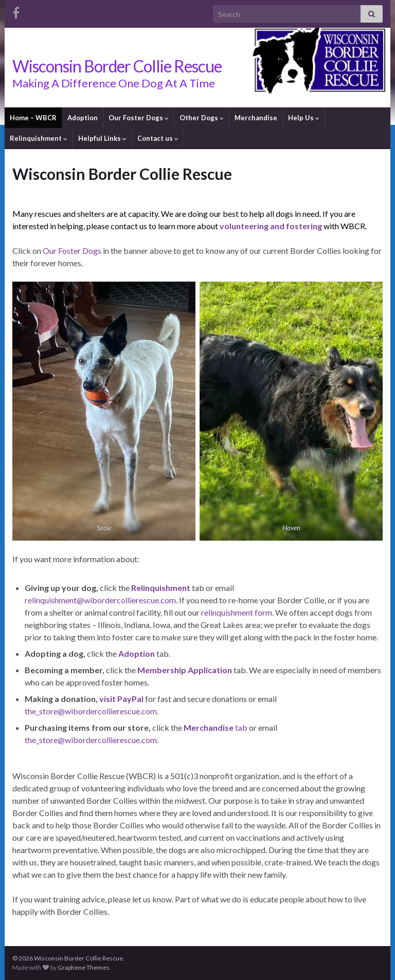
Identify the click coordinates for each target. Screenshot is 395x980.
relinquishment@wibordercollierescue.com (100, 600)
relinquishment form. (237, 612)
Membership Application (185, 670)
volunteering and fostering (271, 226)
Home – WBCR (33, 118)
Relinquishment (39, 138)
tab (216, 727)
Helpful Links (102, 138)
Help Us (304, 118)
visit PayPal (121, 699)
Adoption (83, 118)
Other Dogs (202, 118)
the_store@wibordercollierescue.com (91, 711)
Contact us (158, 138)
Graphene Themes (84, 967)
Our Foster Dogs (139, 118)
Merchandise (256, 118)
